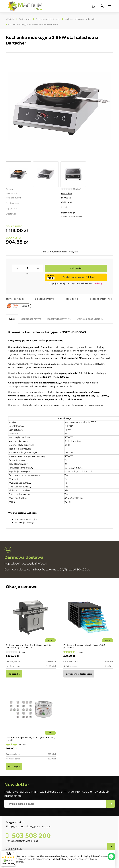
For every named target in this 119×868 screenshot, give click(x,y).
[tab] (12, 319)
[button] (15, 299)
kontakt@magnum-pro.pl (22, 841)
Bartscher (67, 193)
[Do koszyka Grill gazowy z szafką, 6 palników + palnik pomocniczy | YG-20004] (14, 674)
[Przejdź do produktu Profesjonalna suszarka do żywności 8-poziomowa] (88, 622)
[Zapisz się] (111, 804)
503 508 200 (30, 836)
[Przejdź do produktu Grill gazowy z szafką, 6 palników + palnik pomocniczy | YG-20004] (31, 622)
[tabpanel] (60, 426)
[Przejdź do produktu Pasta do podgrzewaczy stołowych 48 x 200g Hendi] (31, 714)
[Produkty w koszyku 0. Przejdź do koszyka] (93, 6)
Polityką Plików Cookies (94, 856)
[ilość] (28, 268)
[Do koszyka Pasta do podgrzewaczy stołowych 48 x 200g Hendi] (14, 766)
